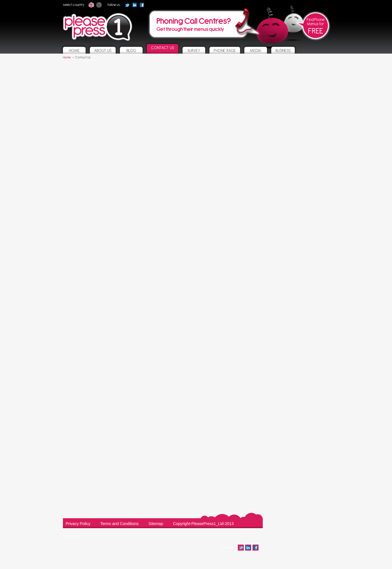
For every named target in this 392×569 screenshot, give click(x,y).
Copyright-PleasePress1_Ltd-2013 (203, 524)
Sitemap (156, 524)
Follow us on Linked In (134, 5)
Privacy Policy (78, 524)
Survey (72, 536)
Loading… (162, 290)
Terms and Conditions (119, 524)
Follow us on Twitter (127, 5)
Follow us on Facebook (144, 7)
